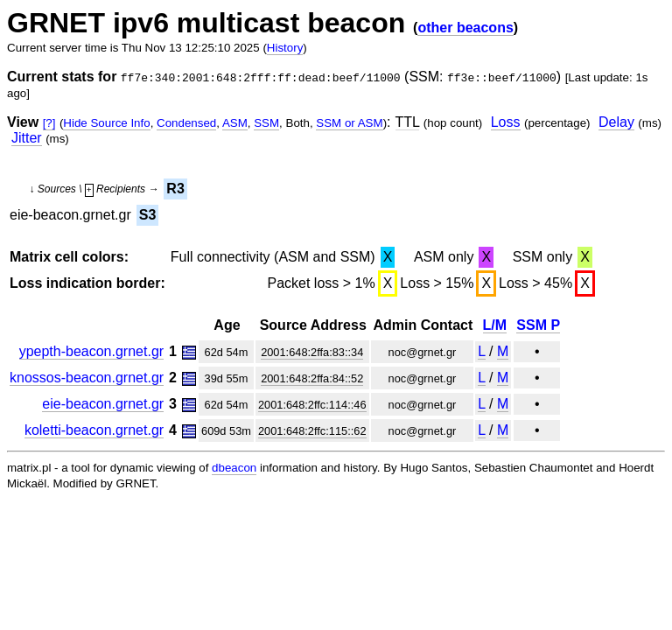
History (285, 48)
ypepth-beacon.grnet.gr (91, 351)
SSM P (538, 325)
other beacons (465, 28)
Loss (506, 122)
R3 (175, 189)
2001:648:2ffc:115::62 (312, 431)
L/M (495, 325)
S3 (148, 215)
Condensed (186, 123)
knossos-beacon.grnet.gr (87, 378)
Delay (616, 122)
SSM (266, 123)
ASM (235, 123)
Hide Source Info (106, 123)
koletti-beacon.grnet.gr (94, 430)
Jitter (27, 138)
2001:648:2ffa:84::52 (312, 378)
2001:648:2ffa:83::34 (312, 352)
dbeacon (234, 468)
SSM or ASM (349, 123)
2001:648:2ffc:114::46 (312, 405)
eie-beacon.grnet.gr (103, 404)
